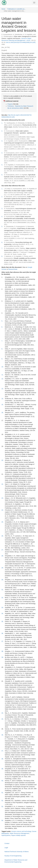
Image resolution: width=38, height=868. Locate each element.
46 (2, 735)
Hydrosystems (6, 835)
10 (2, 367)
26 (2, 536)
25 (2, 522)
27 (2, 550)
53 (2, 807)
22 (2, 484)
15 (2, 405)
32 (2, 598)
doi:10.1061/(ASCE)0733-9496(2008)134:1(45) (21, 42)
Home (3, 9)
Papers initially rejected (18, 835)
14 (2, 399)
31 (2, 590)
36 (2, 633)
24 (2, 510)
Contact (7, 843)
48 (2, 759)
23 (2, 498)
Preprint (10, 104)
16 (2, 413)
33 (2, 608)
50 (2, 781)
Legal (6, 848)
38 (2, 651)
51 (2, 793)
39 (2, 657)
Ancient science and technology (21, 831)
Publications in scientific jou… (17, 9)
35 (2, 621)
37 (2, 641)
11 (2, 375)
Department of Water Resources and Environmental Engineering (16, 861)
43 (2, 713)
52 (2, 801)
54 (2, 820)
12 (2, 379)
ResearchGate (13, 269)
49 (2, 769)
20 (2, 460)
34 (2, 613)
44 (2, 719)
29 (2, 568)
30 (2, 580)
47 (2, 751)
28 (2, 556)
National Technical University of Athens (17, 852)
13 (2, 389)
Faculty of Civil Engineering (13, 856)
